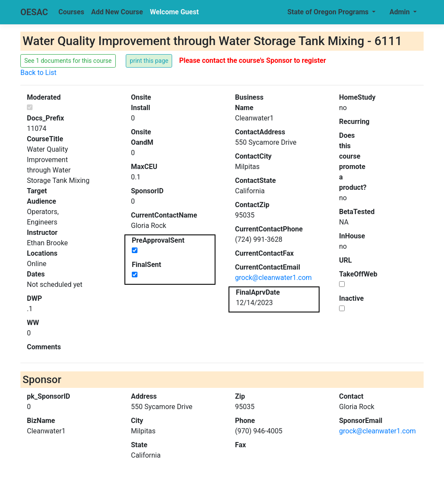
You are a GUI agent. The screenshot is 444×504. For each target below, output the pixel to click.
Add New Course (117, 12)
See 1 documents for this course (68, 61)
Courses (71, 12)
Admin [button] (400, 12)
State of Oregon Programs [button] (329, 12)
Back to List (38, 73)
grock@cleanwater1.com (273, 278)
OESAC (34, 12)
